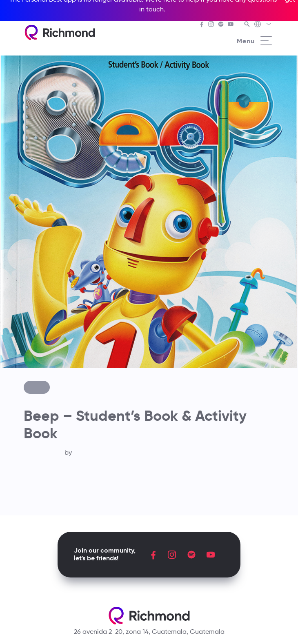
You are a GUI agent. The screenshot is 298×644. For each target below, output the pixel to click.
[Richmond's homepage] (60, 32)
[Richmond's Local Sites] (263, 25)
